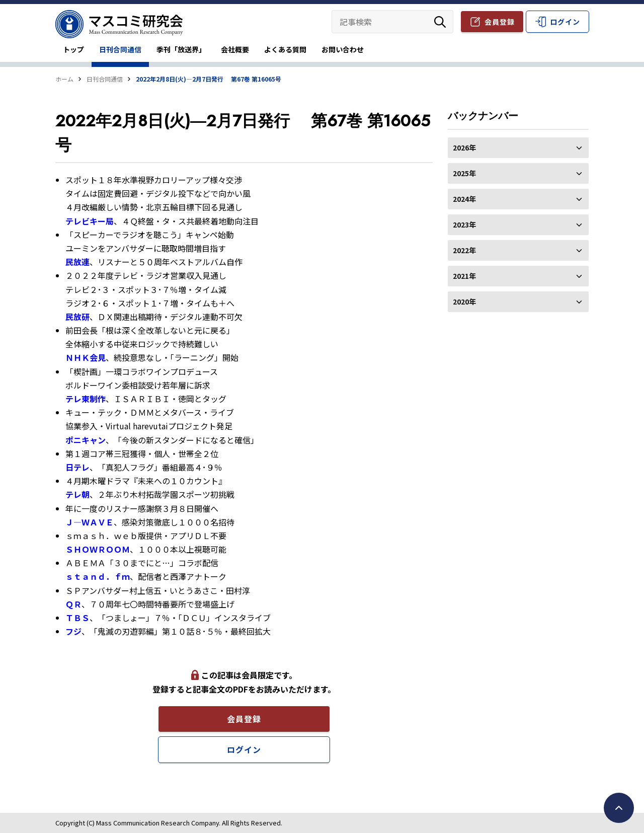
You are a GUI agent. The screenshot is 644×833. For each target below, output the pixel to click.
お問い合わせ (343, 49)
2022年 (518, 250)
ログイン (565, 22)
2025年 (518, 173)
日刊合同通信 (120, 49)
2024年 (518, 199)
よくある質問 (285, 49)
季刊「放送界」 (181, 49)
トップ (73, 49)
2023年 (518, 224)
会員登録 (500, 22)
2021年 (518, 276)
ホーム (64, 79)
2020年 (518, 301)
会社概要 (235, 49)
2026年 (518, 147)
